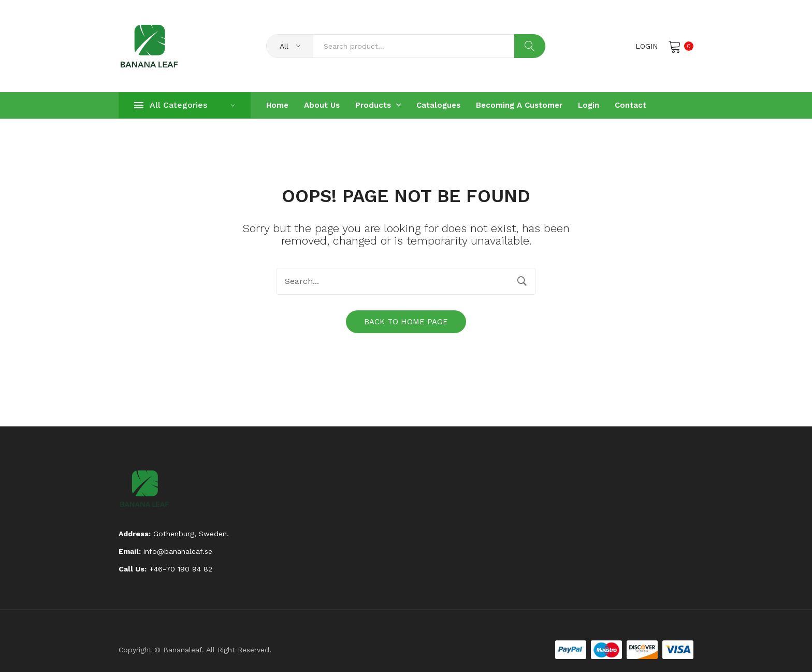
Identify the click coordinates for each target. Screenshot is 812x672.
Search (530, 46)
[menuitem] (277, 105)
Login (647, 46)
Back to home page (406, 322)
